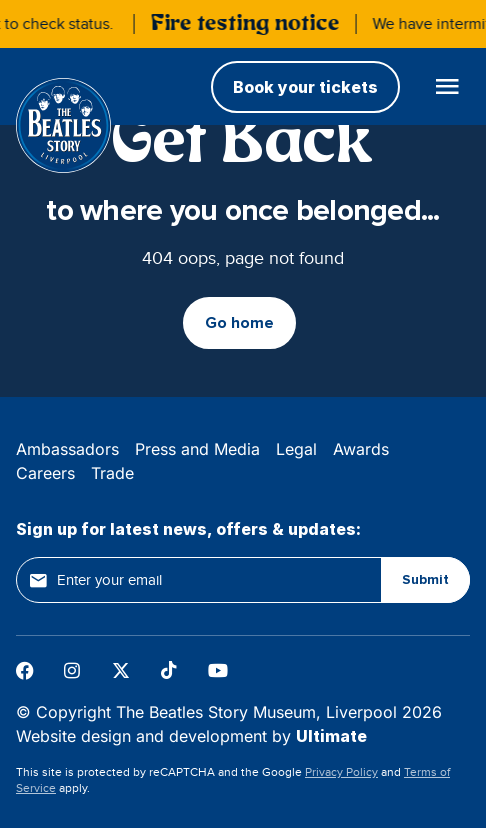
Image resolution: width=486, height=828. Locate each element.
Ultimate (331, 736)
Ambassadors (67, 449)
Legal (296, 449)
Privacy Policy (341, 772)
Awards (361, 449)
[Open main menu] (447, 86)
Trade (112, 473)
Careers (45, 473)
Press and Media (197, 449)
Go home (239, 323)
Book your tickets (305, 87)
